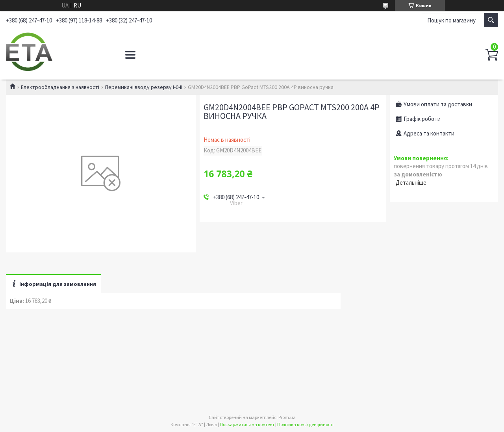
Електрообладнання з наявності (60, 87)
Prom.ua (287, 417)
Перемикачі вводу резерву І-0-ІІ (144, 87)
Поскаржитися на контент (247, 424)
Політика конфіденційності (305, 424)
